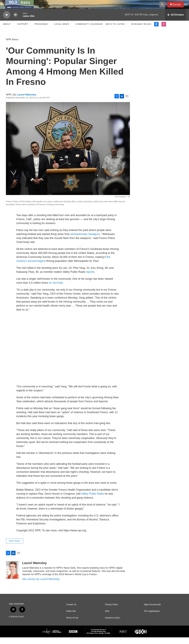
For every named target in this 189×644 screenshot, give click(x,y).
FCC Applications (152, 618)
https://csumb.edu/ (152, 611)
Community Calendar (89, 31)
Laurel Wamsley (27, 101)
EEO (107, 618)
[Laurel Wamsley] (13, 577)
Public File (71, 618)
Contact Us (71, 611)
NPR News (12, 46)
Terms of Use (72, 624)
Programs (41, 31)
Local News (61, 31)
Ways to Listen (115, 31)
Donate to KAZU (113, 624)
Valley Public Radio (93, 500)
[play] (7, 21)
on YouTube (56, 289)
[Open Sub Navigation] (13, 31)
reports (90, 278)
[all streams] (175, 21)
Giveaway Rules (141, 31)
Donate (179, 8)
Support (23, 31)
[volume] (16, 21)
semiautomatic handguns (85, 241)
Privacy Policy (111, 611)
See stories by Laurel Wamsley (41, 586)
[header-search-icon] (164, 8)
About (7, 31)
